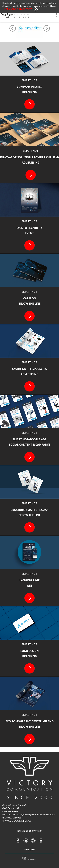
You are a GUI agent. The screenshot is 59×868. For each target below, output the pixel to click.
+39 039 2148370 (10, 814)
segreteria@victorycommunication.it (37, 814)
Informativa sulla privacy (17, 9)
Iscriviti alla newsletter (29, 831)
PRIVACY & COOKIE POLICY (16, 821)
